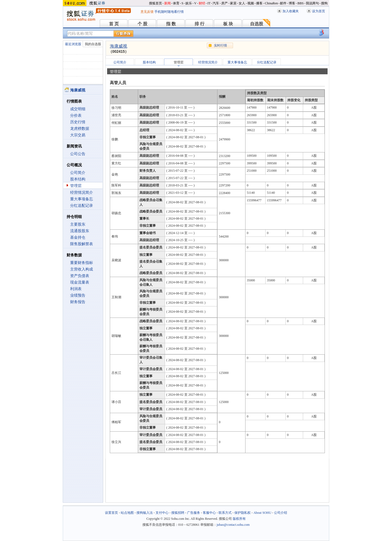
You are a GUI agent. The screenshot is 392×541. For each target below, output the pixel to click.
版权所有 (239, 519)
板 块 (228, 24)
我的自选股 (93, 44)
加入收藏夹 (291, 11)
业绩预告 (78, 295)
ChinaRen (271, 3)
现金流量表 (80, 282)
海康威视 (119, 46)
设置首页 (111, 513)
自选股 (257, 24)
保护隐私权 (242, 513)
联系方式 (225, 513)
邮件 (283, 3)
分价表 (76, 116)
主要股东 (78, 224)
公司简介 (78, 173)
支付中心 (162, 513)
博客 (292, 3)
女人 (242, 3)
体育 (176, 3)
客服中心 (209, 513)
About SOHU (262, 513)
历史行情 (78, 122)
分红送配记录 (82, 206)
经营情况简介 (82, 193)
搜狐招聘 (178, 513)
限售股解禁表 (82, 244)
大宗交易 (78, 135)
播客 (259, 3)
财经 (202, 3)
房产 (225, 3)
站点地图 (127, 513)
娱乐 (189, 3)
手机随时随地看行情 (169, 12)
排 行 (200, 24)
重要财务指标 (82, 263)
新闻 (167, 3)
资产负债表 (80, 276)
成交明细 (78, 109)
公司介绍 (281, 513)
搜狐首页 (155, 3)
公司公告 (78, 154)
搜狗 (324, 3)
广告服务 (194, 513)
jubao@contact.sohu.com (233, 525)
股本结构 (78, 179)
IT (209, 3)
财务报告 (78, 302)
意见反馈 (147, 12)
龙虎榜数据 (80, 129)
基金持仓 (78, 237)
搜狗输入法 (145, 513)
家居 (233, 3)
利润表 (76, 289)
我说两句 (312, 3)
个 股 (142, 24)
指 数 (171, 24)
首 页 (114, 24)
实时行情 (220, 45)
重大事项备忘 (82, 199)
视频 (251, 3)
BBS (301, 3)
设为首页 (319, 11)
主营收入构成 (82, 269)
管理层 (76, 186)
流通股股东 (80, 231)
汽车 (216, 3)
